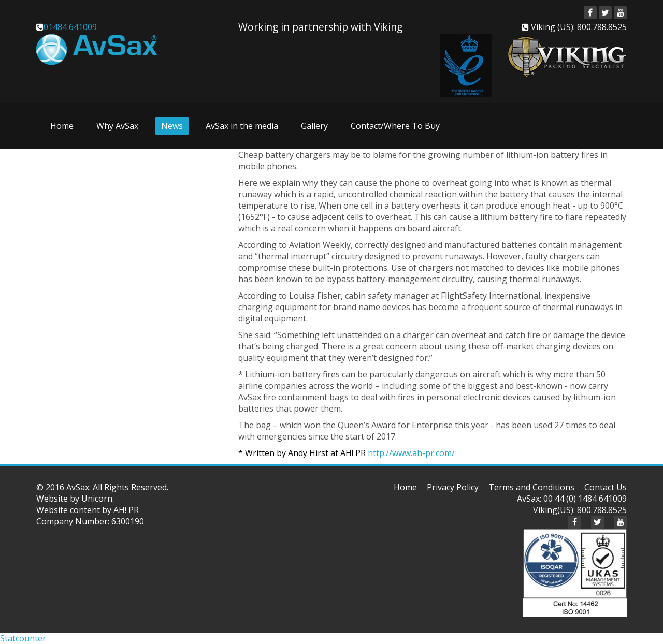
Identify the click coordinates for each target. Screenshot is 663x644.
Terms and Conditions (531, 487)
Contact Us (606, 487)
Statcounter (23, 638)
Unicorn (97, 499)
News (172, 126)
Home (62, 126)
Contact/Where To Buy (395, 126)
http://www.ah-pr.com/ (411, 453)
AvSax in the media (242, 126)
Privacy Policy (453, 487)
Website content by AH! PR (88, 510)
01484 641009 (70, 27)
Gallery (314, 126)
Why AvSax (117, 126)
